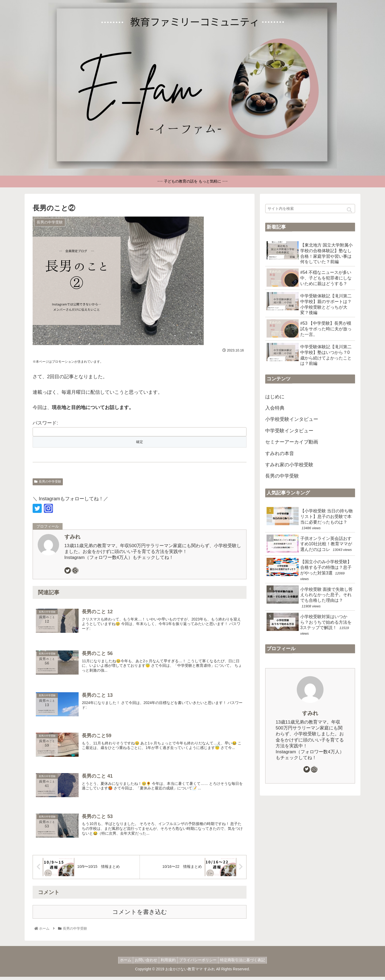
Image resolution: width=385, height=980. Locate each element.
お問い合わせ (144, 963)
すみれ (72, 537)
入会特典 (275, 408)
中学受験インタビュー (289, 431)
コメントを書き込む (140, 915)
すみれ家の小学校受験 (289, 465)
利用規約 (168, 963)
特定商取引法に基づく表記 (247, 963)
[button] (349, 210)
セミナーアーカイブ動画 (292, 442)
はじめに (275, 397)
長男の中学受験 (48, 482)
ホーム (121, 963)
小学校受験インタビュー (292, 419)
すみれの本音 (280, 453)
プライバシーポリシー (200, 963)
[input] (310, 209)
